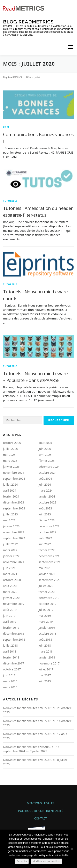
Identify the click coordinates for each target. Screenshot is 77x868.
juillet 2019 (46, 610)
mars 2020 (10, 592)
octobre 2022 (47, 532)
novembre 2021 (14, 562)
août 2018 (45, 639)
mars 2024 (46, 490)
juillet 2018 (10, 645)
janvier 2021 (47, 574)
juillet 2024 (10, 484)
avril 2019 (10, 622)
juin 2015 (45, 681)
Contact (40, 818)
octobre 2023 (47, 502)
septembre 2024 (14, 479)
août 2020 (10, 586)
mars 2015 (10, 687)
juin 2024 (45, 484)
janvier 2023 (11, 526)
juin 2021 (9, 568)
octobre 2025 (12, 443)
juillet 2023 (10, 514)
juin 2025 (45, 449)
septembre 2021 (50, 562)
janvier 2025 (11, 467)
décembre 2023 (14, 502)
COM (6, 127)
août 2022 (45, 538)
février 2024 (11, 496)
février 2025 (47, 461)
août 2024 (45, 479)
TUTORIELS (10, 201)
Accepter (22, 861)
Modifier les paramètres (46, 861)
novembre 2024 (14, 473)
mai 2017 (45, 675)
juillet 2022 (10, 544)
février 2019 (11, 628)
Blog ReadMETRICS (28, 22)
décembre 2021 (49, 556)
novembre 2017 (49, 663)
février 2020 (47, 592)
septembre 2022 (14, 538)
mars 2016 (10, 681)
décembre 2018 (14, 634)
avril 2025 (45, 455)
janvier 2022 (11, 556)
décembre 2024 (49, 467)
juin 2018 (45, 645)
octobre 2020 (12, 580)
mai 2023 (9, 520)
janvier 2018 (47, 657)
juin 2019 (9, 616)
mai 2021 (45, 568)
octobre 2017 (12, 669)
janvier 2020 (11, 598)
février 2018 (11, 657)
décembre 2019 (49, 598)
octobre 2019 (47, 604)
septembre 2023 (14, 508)
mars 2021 (10, 574)
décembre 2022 (49, 526)
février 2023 (47, 520)
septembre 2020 (50, 580)
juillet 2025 (10, 449)
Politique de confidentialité (40, 811)
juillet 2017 (46, 669)
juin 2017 (9, 675)
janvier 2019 (47, 628)
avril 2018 (10, 651)
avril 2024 (10, 490)
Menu (70, 47)
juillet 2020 (46, 586)
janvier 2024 (47, 496)
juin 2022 (45, 544)
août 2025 (45, 443)
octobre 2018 (47, 634)
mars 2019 (46, 622)
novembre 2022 (14, 532)
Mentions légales (41, 803)
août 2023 (45, 508)
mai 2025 (9, 455)
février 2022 (47, 550)
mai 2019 (45, 616)
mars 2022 (10, 550)
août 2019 (10, 610)
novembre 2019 (14, 604)
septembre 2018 (14, 639)
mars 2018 (46, 651)
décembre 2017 (14, 663)
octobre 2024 (47, 473)
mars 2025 (10, 461)
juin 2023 (45, 514)
